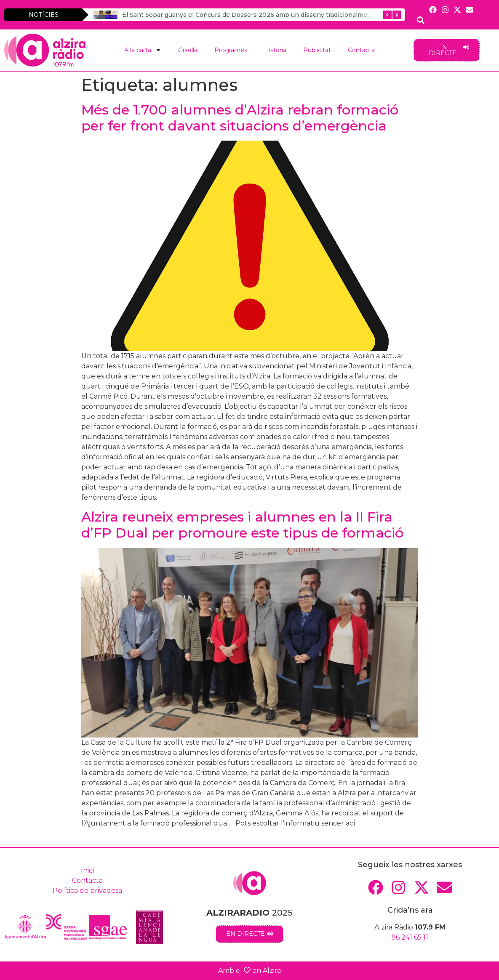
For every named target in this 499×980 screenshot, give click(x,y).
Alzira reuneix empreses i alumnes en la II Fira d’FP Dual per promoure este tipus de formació (242, 525)
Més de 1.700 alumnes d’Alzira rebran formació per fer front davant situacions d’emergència (240, 118)
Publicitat (317, 50)
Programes (231, 50)
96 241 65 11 (410, 937)
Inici (87, 870)
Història (275, 50)
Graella (188, 50)
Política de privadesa (87, 891)
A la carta (143, 50)
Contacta (361, 50)
